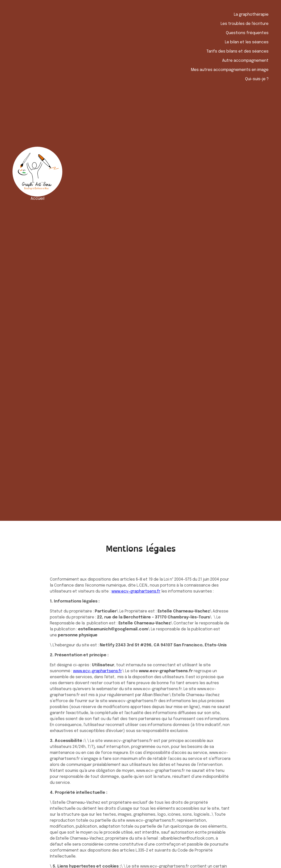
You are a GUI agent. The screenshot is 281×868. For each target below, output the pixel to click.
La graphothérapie (251, 15)
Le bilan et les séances (247, 42)
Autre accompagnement (245, 61)
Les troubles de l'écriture (245, 24)
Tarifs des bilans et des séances (237, 51)
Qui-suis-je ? (257, 79)
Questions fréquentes (247, 33)
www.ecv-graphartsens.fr (136, 591)
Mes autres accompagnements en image (230, 70)
